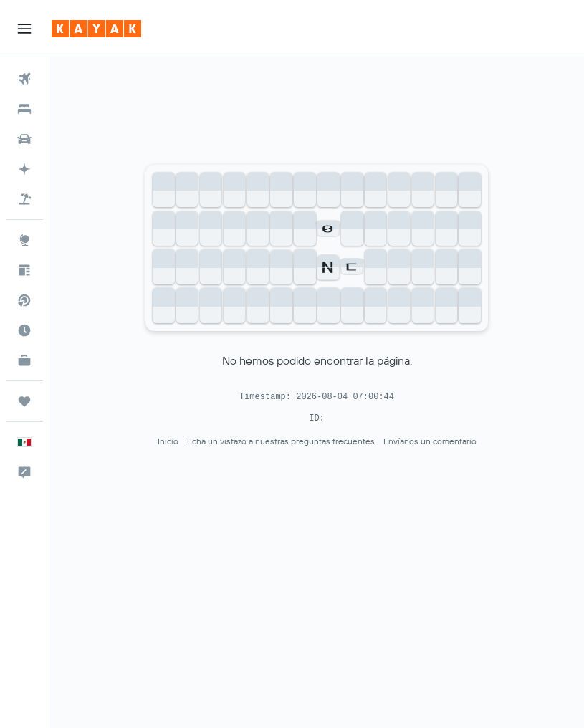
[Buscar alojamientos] (24, 109)
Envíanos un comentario (430, 441)
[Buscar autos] (24, 139)
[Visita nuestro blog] (24, 270)
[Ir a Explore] (24, 240)
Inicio (168, 441)
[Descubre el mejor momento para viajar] (24, 330)
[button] (24, 29)
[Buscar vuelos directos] (24, 300)
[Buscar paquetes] (24, 199)
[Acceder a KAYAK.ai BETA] (24, 169)
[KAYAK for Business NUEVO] (24, 360)
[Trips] (24, 401)
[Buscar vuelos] (24, 79)
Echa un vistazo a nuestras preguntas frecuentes (281, 441)
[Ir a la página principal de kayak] (96, 29)
